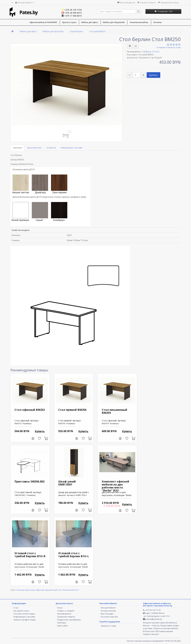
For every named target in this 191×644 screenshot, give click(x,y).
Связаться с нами (108, 626)
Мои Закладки (107, 614)
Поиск (60, 608)
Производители (64, 614)
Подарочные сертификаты (69, 620)
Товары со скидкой (66, 611)
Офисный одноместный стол (49, 590)
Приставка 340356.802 (29, 481)
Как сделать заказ (21, 611)
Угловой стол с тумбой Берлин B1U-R (30, 555)
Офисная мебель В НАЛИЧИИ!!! (43, 22)
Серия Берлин (76, 31)
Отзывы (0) (51, 148)
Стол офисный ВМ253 (30, 410)
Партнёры (62, 623)
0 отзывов (161, 47)
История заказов (108, 611)
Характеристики (34, 148)
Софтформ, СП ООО (150, 52)
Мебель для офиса (90, 22)
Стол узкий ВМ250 (97, 31)
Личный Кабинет (108, 608)
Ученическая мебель (139, 22)
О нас (16, 608)
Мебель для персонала (53, 31)
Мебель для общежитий (114, 22)
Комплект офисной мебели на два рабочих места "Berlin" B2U (115, 486)
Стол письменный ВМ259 (114, 411)
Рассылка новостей (109, 617)
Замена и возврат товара (25, 620)
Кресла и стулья (69, 22)
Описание (17, 148)
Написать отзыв (174, 47)
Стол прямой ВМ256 (72, 410)
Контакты (158, 22)
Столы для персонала (25, 590)
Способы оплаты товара (24, 614)
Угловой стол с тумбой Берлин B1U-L (74, 555)
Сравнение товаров (66, 617)
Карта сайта (62, 626)
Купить (153, 75)
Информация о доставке (72, 148)
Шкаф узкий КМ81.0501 (67, 483)
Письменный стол (71, 590)
